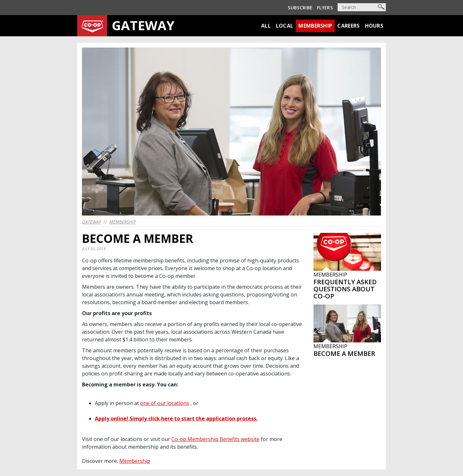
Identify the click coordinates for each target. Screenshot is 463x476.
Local (285, 26)
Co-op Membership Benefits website (215, 439)
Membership (315, 26)
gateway (91, 222)
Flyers (325, 8)
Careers (348, 26)
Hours (374, 26)
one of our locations (165, 403)
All (266, 26)
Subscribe (300, 8)
